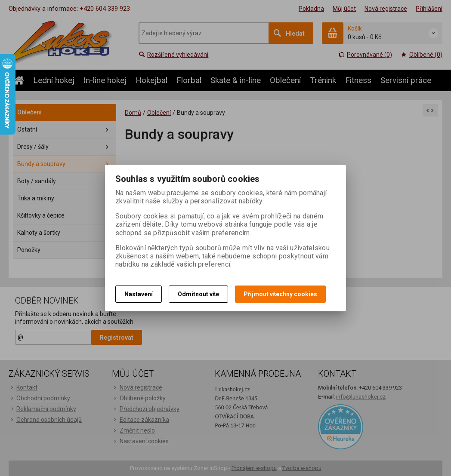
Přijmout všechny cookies (280, 294)
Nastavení (139, 294)
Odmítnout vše (198, 294)
